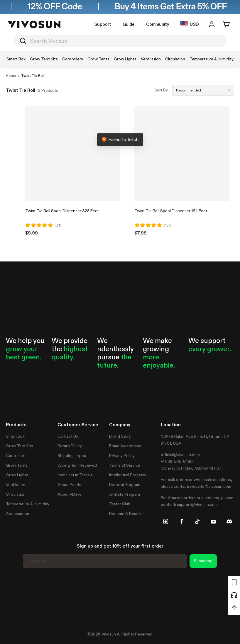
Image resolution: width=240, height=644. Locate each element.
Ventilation (16, 485)
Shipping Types (72, 456)
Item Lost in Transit (75, 475)
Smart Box (15, 436)
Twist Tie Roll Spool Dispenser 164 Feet (171, 211)
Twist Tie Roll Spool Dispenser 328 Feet (62, 211)
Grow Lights (17, 475)
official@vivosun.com (180, 455)
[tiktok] (197, 521)
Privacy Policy (122, 456)
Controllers (16, 456)
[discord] (229, 521)
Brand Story (120, 436)
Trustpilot (15, 594)
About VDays (69, 494)
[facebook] (182, 521)
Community (158, 24)
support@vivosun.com (197, 504)
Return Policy (70, 446)
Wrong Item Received (77, 465)
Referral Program (125, 485)
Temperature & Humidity (28, 504)
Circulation (16, 494)
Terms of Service (125, 465)
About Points (69, 485)
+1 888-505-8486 (177, 461)
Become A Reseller (127, 514)
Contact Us (68, 436)
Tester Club (120, 504)
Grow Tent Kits (20, 446)
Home (11, 76)
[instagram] (166, 521)
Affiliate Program (125, 494)
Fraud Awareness (125, 446)
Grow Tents (17, 465)
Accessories (17, 514)
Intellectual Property (128, 475)
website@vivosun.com (211, 486)
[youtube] (213, 521)
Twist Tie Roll (33, 76)
